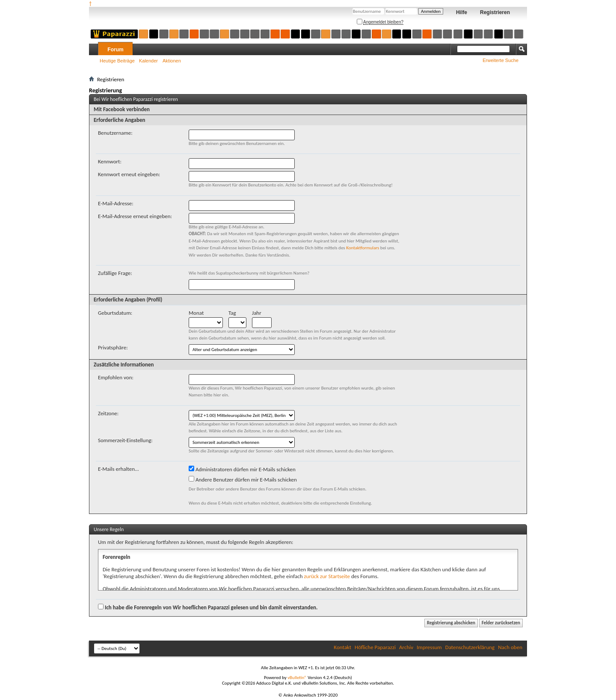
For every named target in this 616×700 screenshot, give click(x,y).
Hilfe (462, 12)
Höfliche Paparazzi (375, 647)
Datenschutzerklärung (470, 647)
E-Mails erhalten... (118, 469)
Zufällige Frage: (115, 273)
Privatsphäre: (113, 347)
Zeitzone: (108, 413)
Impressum (429, 647)
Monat (196, 313)
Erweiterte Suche (500, 60)
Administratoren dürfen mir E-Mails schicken (242, 469)
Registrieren (495, 12)
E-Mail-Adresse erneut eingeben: (135, 216)
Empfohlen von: (116, 377)
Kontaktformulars (363, 248)
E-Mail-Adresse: (116, 203)
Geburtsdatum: (115, 313)
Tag (232, 313)
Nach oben (510, 647)
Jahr (257, 313)
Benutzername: (115, 133)
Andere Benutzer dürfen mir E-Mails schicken (243, 479)
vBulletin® (297, 678)
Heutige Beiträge (117, 61)
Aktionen (172, 61)
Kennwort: (110, 161)
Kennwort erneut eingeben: (129, 174)
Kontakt (342, 647)
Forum (115, 50)
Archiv (406, 647)
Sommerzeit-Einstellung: (125, 440)
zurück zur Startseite (327, 576)
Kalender (148, 61)
